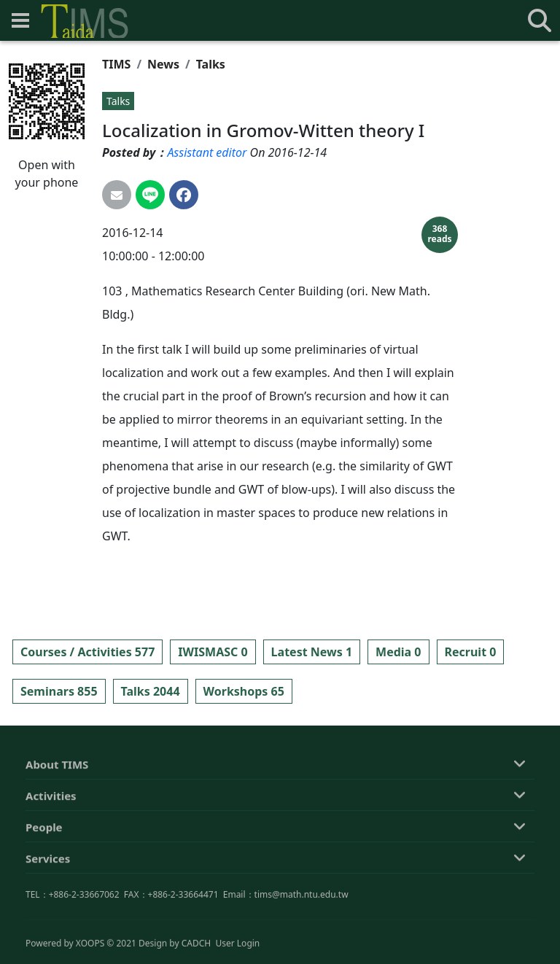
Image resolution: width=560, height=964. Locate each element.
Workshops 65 (244, 691)
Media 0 (398, 652)
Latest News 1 (312, 652)
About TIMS (57, 828)
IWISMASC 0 (213, 652)
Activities (51, 859)
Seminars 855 (59, 691)
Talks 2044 (151, 691)
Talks (211, 64)
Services (48, 922)
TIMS (116, 64)
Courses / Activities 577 (87, 652)
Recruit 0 (471, 652)
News (163, 64)
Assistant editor (207, 152)
